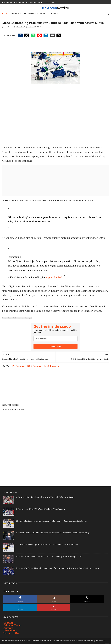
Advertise (50, 3)
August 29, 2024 (54, 277)
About (41, 3)
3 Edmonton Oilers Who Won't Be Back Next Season (41, 509)
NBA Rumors (19, 3)
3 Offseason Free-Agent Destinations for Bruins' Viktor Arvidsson (47, 544)
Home (5, 14)
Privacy (8, 628)
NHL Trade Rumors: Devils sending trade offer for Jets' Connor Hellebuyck (51, 521)
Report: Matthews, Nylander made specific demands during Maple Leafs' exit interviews (58, 568)
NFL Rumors (7, 3)
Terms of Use (11, 633)
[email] (55, 339)
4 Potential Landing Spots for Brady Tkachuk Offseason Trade (45, 497)
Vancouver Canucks (47, 27)
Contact (8, 623)
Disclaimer (10, 630)
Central (44, 14)
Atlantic (15, 14)
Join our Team (12, 625)
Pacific (54, 14)
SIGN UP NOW (55, 346)
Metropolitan (29, 14)
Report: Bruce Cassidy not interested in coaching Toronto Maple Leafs (49, 556)
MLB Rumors (31, 3)
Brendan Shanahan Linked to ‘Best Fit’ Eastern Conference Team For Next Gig (53, 533)
